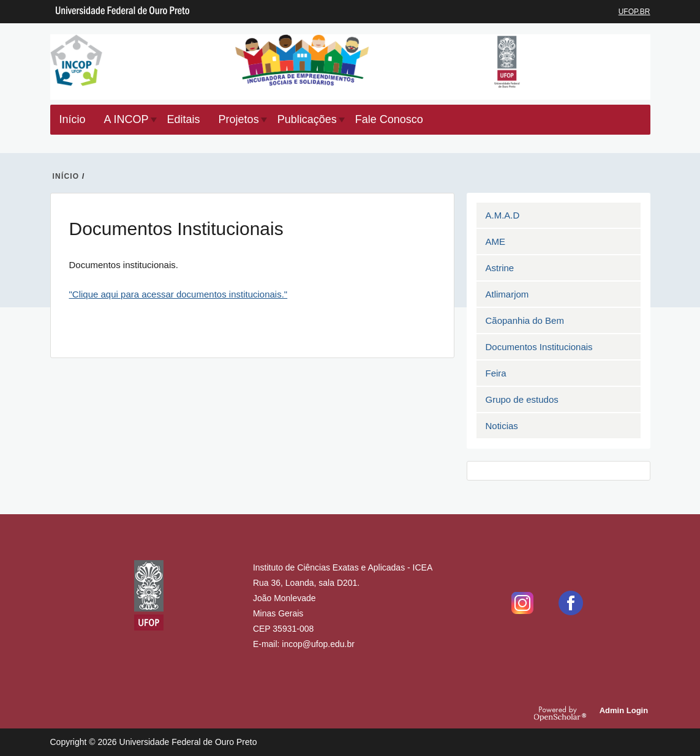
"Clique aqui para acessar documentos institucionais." (179, 294)
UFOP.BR (634, 12)
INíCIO (66, 176)
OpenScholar (565, 713)
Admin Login (626, 710)
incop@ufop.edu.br (318, 644)
